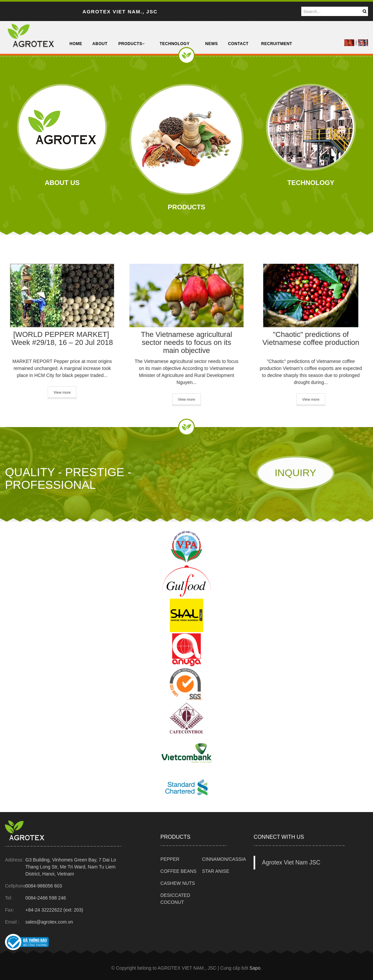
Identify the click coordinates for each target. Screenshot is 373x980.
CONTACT (238, 44)
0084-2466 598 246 (46, 898)
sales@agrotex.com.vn (49, 922)
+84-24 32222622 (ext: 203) (54, 910)
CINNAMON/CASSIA (224, 859)
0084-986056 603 (44, 886)
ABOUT (100, 44)
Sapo (255, 968)
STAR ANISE (216, 871)
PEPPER (170, 859)
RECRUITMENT (277, 44)
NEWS (212, 44)
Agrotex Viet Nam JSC (291, 862)
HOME (76, 44)
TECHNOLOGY (174, 44)
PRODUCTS (132, 44)
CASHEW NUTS (178, 883)
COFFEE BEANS (178, 871)
